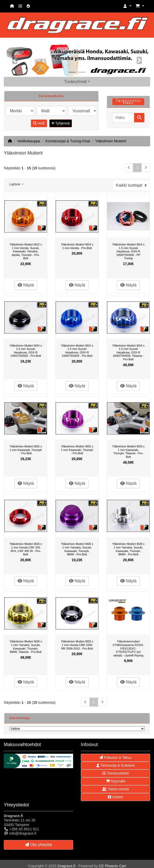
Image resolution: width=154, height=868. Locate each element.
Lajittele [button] (15, 184)
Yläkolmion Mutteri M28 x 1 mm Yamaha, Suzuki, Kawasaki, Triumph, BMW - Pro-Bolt (77, 549)
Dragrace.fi (66, 866)
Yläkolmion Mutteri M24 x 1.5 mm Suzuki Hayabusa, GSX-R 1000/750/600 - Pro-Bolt (26, 351)
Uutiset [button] (116, 797)
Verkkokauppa (29, 141)
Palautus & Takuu (116, 757)
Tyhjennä (61, 123)
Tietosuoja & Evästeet (116, 765)
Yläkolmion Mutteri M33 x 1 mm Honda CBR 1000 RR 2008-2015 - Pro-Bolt (77, 645)
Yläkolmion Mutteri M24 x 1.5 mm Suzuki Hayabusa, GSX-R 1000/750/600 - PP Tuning (128, 251)
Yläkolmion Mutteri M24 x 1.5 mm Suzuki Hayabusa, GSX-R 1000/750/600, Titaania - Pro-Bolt (128, 352)
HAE (39, 123)
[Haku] (123, 118)
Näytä (26, 285)
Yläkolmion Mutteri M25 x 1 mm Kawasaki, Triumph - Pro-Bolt (26, 450)
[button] (127, 6)
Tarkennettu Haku (128, 102)
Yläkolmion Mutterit (111, 141)
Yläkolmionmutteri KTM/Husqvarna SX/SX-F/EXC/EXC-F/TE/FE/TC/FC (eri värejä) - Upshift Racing (128, 648)
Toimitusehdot (115, 773)
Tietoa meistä (116, 789)
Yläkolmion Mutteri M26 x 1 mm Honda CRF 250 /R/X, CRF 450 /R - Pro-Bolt (26, 549)
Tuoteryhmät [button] (75, 82)
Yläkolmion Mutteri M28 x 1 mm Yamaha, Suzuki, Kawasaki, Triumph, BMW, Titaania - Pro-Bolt (26, 647)
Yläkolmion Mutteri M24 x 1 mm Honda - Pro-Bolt (77, 246)
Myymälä (116, 781)
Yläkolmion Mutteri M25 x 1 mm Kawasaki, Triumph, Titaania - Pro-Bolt (128, 452)
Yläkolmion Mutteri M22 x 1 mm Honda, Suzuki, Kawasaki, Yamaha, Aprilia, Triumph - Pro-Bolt (26, 251)
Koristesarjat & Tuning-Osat (68, 141)
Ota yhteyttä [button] (38, 845)
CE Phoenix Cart (112, 866)
